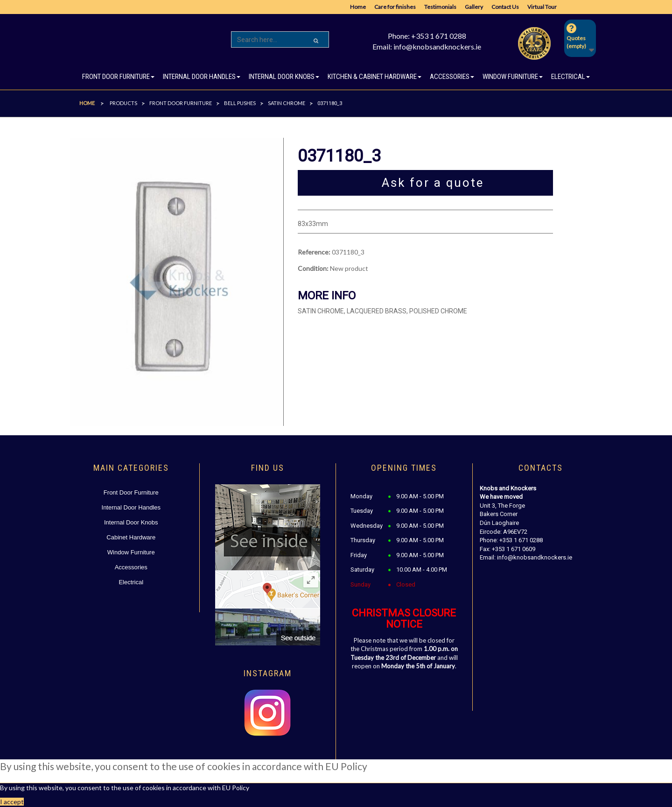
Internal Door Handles (131, 507)
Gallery (474, 7)
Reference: (314, 252)
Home (358, 7)
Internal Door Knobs (131, 522)
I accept (12, 802)
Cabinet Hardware (131, 537)
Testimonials (440, 7)
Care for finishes (395, 7)
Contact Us (505, 7)
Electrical (131, 582)
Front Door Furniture (131, 492)
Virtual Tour (542, 7)
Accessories (131, 567)
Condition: (313, 268)
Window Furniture (131, 552)
